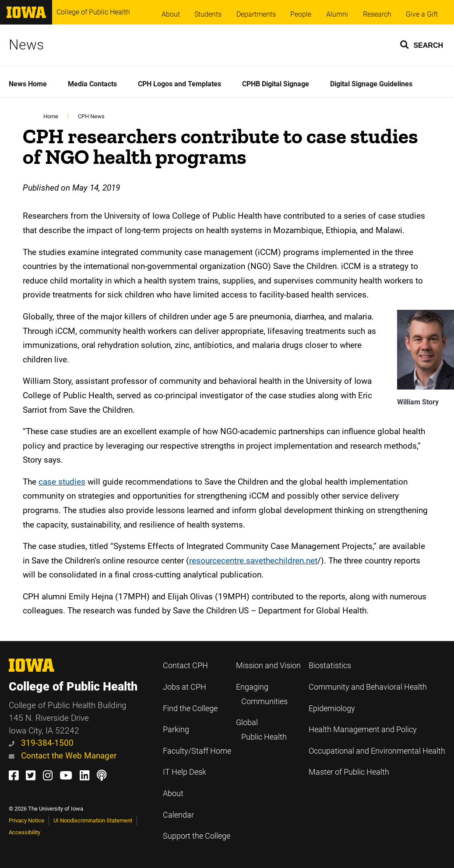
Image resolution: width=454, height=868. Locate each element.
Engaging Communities (262, 694)
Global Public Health (261, 730)
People (301, 14)
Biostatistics (330, 666)
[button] (422, 44)
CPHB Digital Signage (276, 84)
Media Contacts (92, 84)
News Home (28, 84)
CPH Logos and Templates (179, 84)
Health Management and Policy (363, 730)
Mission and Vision (268, 666)
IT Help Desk (185, 772)
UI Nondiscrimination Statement (93, 820)
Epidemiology (332, 709)
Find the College (190, 709)
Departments (256, 14)
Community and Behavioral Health (368, 687)
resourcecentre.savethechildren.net (253, 561)
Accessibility (25, 832)
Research (377, 14)
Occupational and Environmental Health (377, 751)
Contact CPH (185, 666)
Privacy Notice (26, 820)
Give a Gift (422, 14)
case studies (62, 482)
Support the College (197, 836)
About (171, 14)
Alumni (337, 14)
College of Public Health (93, 12)
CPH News (91, 116)
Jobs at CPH (185, 687)
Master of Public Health (349, 772)
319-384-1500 (41, 743)
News (26, 45)
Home (51, 116)
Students (208, 14)
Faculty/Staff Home (197, 751)
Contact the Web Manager (63, 756)
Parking (176, 730)
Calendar (178, 815)
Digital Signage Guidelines (371, 84)
